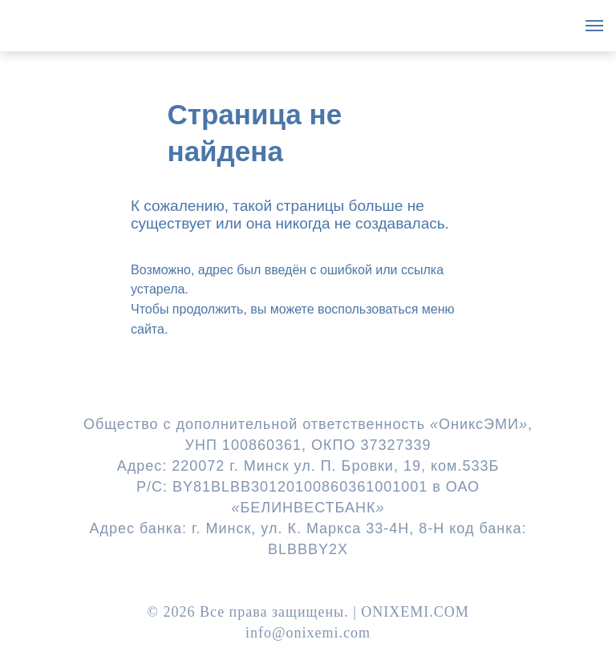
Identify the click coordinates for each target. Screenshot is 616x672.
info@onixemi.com (308, 633)
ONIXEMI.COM (415, 612)
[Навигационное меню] (594, 26)
